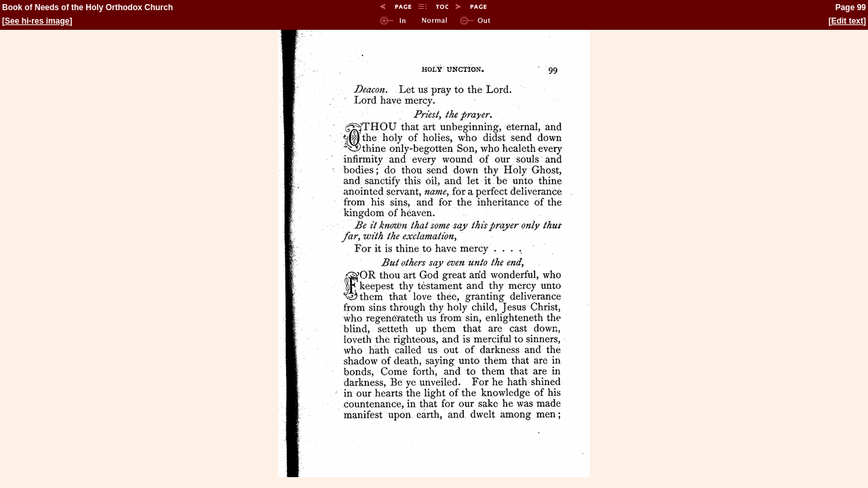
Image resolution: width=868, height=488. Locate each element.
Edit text (847, 21)
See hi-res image (37, 21)
